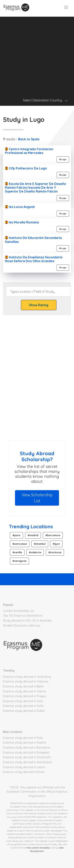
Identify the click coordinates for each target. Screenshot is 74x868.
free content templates (38, 848)
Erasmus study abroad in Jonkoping (27, 677)
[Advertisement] (37, 54)
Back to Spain (29, 139)
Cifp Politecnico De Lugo (26, 168)
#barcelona (53, 535)
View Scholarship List (37, 498)
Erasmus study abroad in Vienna (24, 691)
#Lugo (63, 159)
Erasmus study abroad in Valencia (26, 681)
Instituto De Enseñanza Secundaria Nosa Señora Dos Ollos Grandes (34, 259)
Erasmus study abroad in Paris (23, 738)
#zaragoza (19, 561)
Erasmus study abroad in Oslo (23, 701)
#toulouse (55, 552)
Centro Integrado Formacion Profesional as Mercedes (29, 151)
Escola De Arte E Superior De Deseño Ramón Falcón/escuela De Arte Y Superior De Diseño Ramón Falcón (36, 188)
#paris (16, 535)
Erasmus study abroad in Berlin (23, 686)
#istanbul (40, 544)
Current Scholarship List (18, 611)
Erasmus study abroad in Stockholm (27, 757)
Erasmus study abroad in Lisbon (24, 767)
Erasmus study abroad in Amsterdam (28, 762)
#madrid (33, 535)
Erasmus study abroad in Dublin (24, 711)
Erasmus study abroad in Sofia (23, 706)
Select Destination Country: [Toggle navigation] (45, 100)
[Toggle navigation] (66, 7)
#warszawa (20, 544)
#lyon (56, 544)
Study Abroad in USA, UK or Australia (27, 621)
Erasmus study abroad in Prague (25, 696)
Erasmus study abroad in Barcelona (27, 748)
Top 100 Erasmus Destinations (23, 616)
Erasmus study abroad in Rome (24, 772)
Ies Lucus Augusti (20, 207)
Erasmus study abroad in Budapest (26, 753)
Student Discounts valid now (22, 625)
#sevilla (17, 552)
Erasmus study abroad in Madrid (24, 743)
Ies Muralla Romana (22, 222)
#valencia (35, 552)
